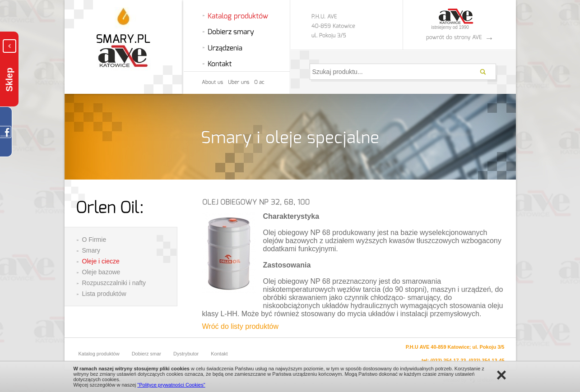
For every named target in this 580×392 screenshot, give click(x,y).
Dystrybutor (186, 354)
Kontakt (219, 354)
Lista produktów (104, 294)
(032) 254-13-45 (487, 360)
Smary (91, 250)
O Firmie (94, 240)
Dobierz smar (146, 354)
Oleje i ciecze (101, 261)
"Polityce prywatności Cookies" (171, 385)
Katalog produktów (99, 354)
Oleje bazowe (101, 272)
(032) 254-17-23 (448, 360)
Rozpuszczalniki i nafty (114, 283)
